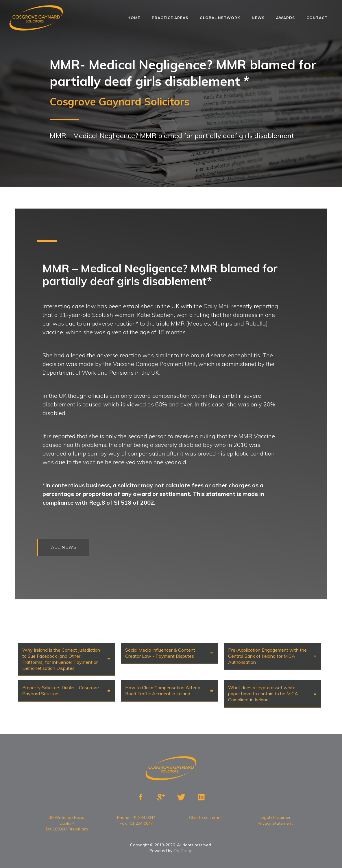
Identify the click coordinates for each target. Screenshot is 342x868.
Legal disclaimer (275, 817)
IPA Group (183, 851)
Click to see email (206, 817)
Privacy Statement (275, 823)
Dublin (65, 823)
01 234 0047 (141, 823)
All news (67, 547)
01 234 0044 (144, 817)
